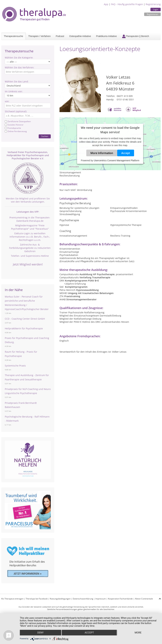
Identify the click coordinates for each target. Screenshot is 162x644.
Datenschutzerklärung (83, 599)
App (106, 4)
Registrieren (152, 14)
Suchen (45, 136)
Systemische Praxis (15, 366)
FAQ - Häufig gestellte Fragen (127, 4)
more (138, 633)
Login (156, 9)
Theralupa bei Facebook (37, 599)
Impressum (101, 599)
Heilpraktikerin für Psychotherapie (24, 328)
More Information (102, 153)
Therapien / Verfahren (39, 36)
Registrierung (153, 4)
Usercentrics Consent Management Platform (116, 160)
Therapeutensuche (13, 36)
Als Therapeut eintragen (12, 599)
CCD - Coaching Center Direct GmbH (25, 319)
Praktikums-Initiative (106, 36)
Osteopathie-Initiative (80, 36)
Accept (126, 153)
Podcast (60, 36)
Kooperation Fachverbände (120, 599)
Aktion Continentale (144, 599)
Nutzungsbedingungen (60, 599)
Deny (40, 633)
